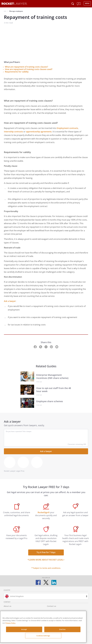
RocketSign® (44, 512)
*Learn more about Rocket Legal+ (46, 560)
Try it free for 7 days (46, 552)
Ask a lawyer (10, 301)
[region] (43, 627)
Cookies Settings (43, 636)
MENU (87, 3)
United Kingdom (17, 596)
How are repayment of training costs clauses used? (29, 69)
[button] (5, 11)
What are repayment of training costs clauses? (26, 67)
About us (7, 606)
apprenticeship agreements (39, 132)
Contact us (52, 606)
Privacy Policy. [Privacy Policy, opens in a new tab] (11, 623)
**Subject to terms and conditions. (46, 568)
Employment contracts (67, 128)
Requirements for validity (17, 72)
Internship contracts (13, 132)
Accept (24, 629)
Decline (62, 629)
